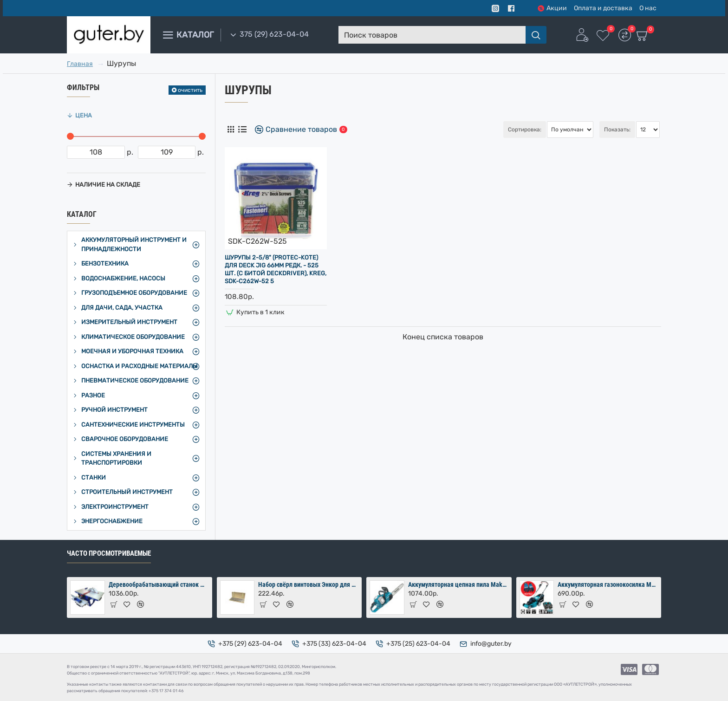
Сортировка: (476, 130)
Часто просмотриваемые (109, 553)
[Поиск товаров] (536, 35)
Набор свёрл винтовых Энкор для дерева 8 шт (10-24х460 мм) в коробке (308, 584)
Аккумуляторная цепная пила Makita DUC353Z (458, 584)
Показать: (617, 130)
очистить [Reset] (190, 90)
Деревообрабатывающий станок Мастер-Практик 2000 (159, 584)
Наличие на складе (108, 185)
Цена (84, 115)
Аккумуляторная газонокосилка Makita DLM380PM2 (608, 584)
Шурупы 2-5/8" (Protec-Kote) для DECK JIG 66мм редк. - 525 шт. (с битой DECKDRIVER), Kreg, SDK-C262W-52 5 (276, 269)
